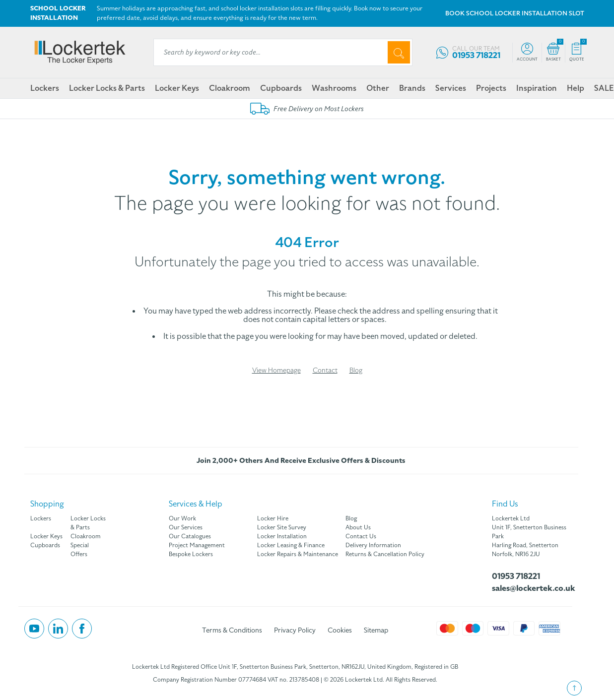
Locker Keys (177, 88)
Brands (412, 88)
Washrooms (334, 88)
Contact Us (361, 536)
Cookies (340, 630)
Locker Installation (282, 536)
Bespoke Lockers (191, 554)
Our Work (182, 518)
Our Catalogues (190, 536)
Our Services (186, 527)
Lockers (45, 88)
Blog (356, 370)
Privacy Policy (295, 630)
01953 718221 (516, 576)
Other (378, 88)
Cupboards (281, 88)
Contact (325, 370)
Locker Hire (273, 518)
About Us (358, 527)
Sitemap (376, 630)
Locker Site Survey (282, 527)
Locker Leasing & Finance (291, 545)
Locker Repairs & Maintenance (298, 554)
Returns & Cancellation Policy (385, 554)
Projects (491, 88)
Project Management (197, 545)
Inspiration (537, 88)
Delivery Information (373, 545)
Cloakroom (230, 88)
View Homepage (276, 370)
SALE (604, 88)
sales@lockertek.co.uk (532, 588)
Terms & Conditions (232, 630)
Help (576, 88)
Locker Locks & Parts (107, 88)
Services (451, 88)
